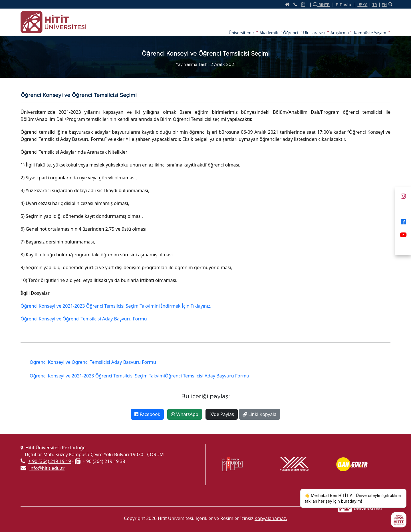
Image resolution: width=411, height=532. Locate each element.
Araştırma (341, 25)
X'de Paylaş (222, 414)
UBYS (358, 5)
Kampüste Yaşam (372, 25)
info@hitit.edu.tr (47, 468)
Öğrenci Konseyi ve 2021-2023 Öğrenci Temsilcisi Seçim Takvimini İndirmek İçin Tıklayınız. (116, 306)
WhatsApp (185, 414)
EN (381, 5)
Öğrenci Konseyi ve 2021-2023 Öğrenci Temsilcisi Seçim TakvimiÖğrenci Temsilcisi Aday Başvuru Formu (139, 376)
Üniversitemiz (243, 25)
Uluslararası (316, 25)
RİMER (317, 4)
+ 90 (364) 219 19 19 (50, 461)
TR (371, 5)
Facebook (147, 414)
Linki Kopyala (260, 414)
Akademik (270, 25)
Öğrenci (292, 25)
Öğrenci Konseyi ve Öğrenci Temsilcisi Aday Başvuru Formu (84, 319)
